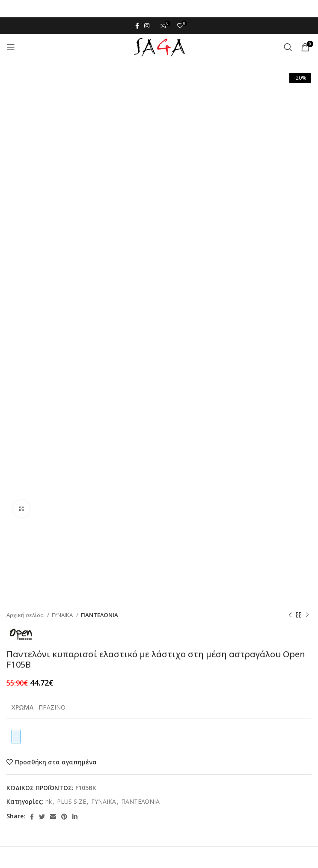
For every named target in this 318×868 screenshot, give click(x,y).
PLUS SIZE (71, 801)
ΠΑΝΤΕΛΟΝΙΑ (100, 615)
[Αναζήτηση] (288, 47)
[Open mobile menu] (11, 47)
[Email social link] (53, 817)
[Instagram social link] (147, 26)
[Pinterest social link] (64, 817)
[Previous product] (290, 615)
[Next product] (307, 615)
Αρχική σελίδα (26, 615)
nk (49, 801)
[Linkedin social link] (75, 817)
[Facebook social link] (137, 26)
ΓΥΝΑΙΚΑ (63, 615)
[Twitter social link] (42, 817)
